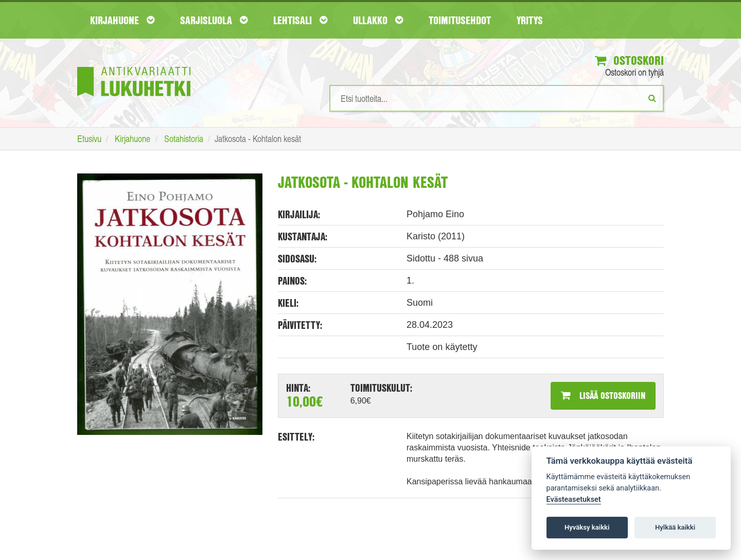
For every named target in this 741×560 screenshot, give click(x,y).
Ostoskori (629, 60)
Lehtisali (300, 20)
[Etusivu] (134, 66)
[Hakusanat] (497, 98)
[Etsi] (652, 98)
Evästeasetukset (574, 500)
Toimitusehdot (460, 20)
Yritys (530, 20)
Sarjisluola (214, 20)
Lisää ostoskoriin (603, 395)
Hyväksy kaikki (587, 527)
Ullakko (378, 20)
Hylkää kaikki (675, 527)
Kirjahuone (122, 20)
